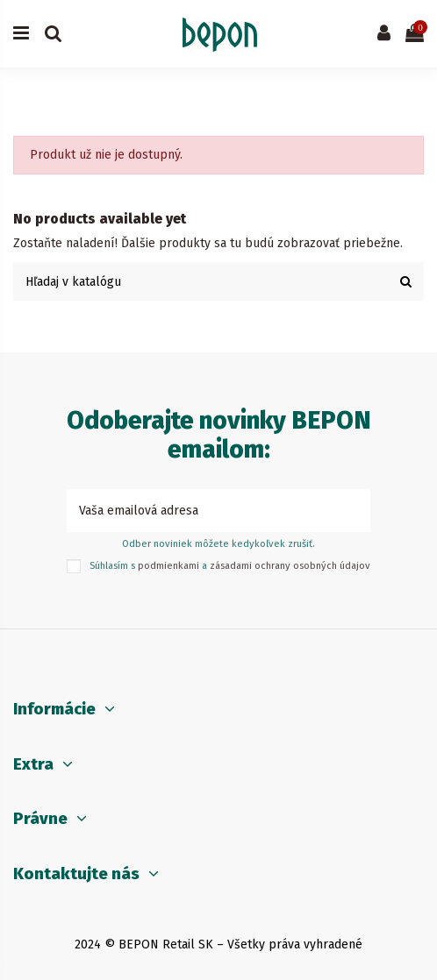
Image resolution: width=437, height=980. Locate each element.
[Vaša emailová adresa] (200, 511)
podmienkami (168, 566)
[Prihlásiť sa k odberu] (352, 511)
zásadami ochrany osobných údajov (290, 566)
